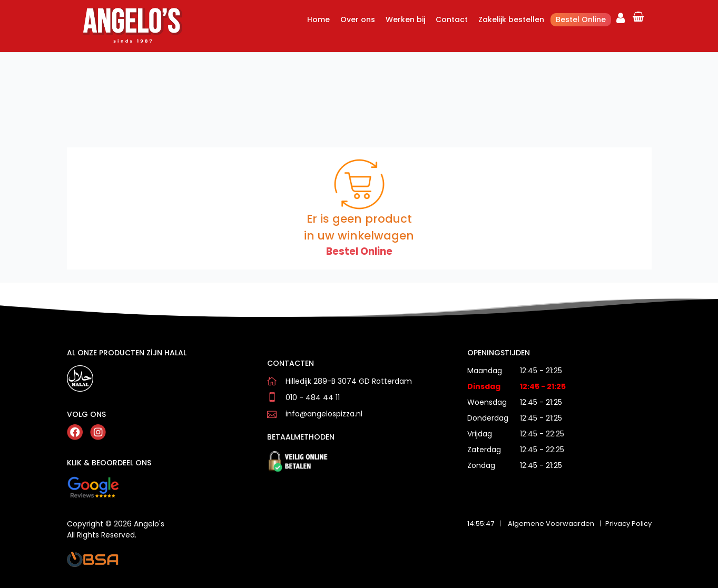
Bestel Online (581, 19)
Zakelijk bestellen (511, 19)
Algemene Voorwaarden (551, 524)
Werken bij (405, 19)
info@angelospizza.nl (324, 414)
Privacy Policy (628, 524)
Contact (452, 19)
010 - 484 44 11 (313, 397)
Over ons (358, 19)
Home (318, 19)
